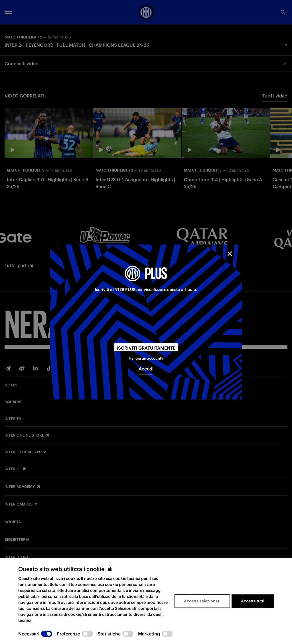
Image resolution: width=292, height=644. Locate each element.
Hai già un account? (146, 358)
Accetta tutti (253, 601)
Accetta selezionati (202, 601)
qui (103, 602)
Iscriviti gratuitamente (146, 348)
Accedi (146, 369)
